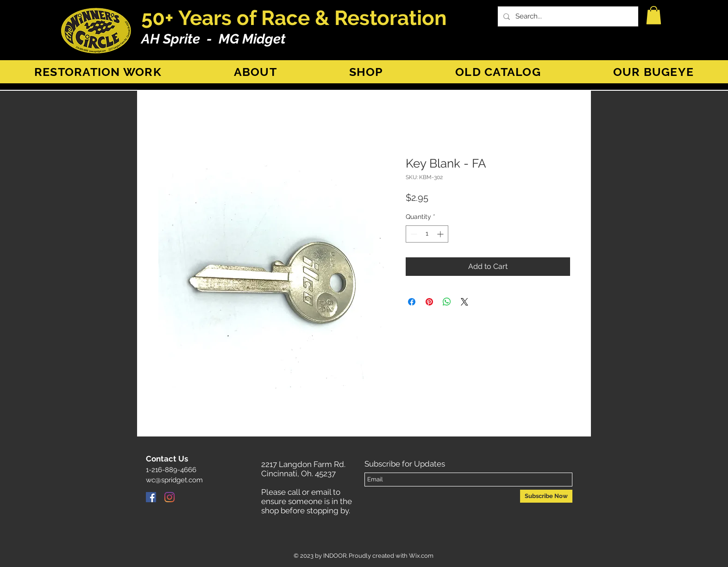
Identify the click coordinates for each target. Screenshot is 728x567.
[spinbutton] (427, 234)
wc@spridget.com (174, 480)
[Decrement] (413, 234)
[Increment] (441, 234)
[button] (654, 15)
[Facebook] (151, 497)
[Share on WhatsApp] (447, 302)
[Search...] (567, 16)
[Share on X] (464, 302)
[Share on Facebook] (412, 302)
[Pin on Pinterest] (429, 302)
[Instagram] (169, 497)
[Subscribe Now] (546, 496)
